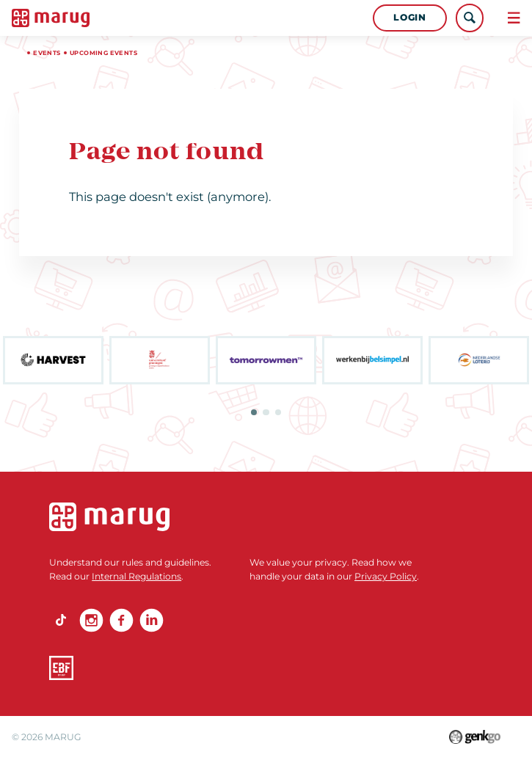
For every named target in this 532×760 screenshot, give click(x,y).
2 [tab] (266, 412)
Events (47, 53)
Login (409, 17)
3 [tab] (278, 412)
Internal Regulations (136, 576)
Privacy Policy (386, 576)
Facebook (121, 620)
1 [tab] (254, 412)
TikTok (61, 620)
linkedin (152, 620)
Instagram (91, 620)
